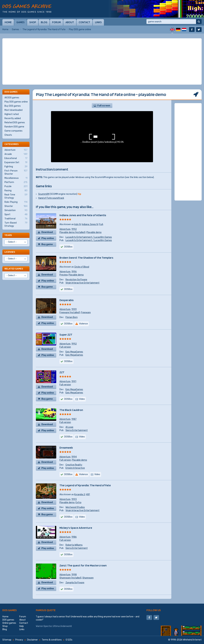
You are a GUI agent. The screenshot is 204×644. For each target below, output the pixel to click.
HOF (88, 494)
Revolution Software (76, 280)
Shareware (88, 578)
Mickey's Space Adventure (76, 528)
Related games (14, 269)
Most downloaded (13, 110)
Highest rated (12, 114)
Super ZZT (66, 335)
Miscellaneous (16, 178)
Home (8, 22)
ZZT (62, 372)
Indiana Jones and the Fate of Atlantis (83, 215)
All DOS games (12, 98)
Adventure (65, 229)
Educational (16, 158)
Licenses (10, 252)
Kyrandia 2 (80, 494)
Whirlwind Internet (192, 640)
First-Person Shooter (16, 172)
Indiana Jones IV (90, 224)
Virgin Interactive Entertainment (82, 283)
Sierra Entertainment (77, 430)
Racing (16, 191)
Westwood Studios (75, 507)
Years (8, 235)
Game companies (13, 131)
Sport (16, 215)
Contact (84, 22)
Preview (64, 275)
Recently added (13, 118)
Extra (78, 502)
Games (20, 22)
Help (22, 626)
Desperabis (67, 300)
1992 (74, 229)
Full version (65, 347)
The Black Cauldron (71, 410)
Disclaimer (32, 640)
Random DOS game (14, 127)
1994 (74, 457)
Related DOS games (15, 123)
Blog (44, 22)
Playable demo (94, 232)
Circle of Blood (82, 267)
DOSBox (68, 247)
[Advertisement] (102, 61)
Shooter (16, 206)
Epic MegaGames (74, 352)
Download (47, 232)
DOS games (10, 610)
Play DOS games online (16, 102)
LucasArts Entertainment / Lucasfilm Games (89, 237)
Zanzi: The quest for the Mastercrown (83, 565)
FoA (101, 224)
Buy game (47, 244)
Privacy (19, 640)
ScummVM (44, 194)
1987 (74, 419)
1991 (74, 381)
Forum (56, 22)
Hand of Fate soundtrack (51, 198)
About (70, 22)
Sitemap (7, 640)
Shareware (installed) (70, 578)
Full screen (104, 106)
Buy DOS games (13, 106)
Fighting (16, 167)
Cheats (8, 135)
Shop (33, 22)
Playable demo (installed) (72, 232)
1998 (74, 575)
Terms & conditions (52, 640)
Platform (16, 182)
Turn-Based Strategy (16, 224)
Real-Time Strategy (16, 196)
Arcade (16, 154)
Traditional (16, 219)
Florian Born (72, 317)
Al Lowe (69, 427)
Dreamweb (66, 448)
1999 (74, 309)
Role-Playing (16, 202)
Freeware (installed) (70, 313)
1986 (74, 537)
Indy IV (78, 224)
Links (98, 22)
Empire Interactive (75, 468)
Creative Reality (74, 465)
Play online (48, 238)
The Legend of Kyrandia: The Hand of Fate (44, 29)
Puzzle (16, 186)
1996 (74, 272)
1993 (74, 499)
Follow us (154, 610)
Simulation (16, 210)
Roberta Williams (74, 545)
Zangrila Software (75, 583)
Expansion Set (16, 163)
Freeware (86, 313)
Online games (9, 623)
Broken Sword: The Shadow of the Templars (86, 258)
